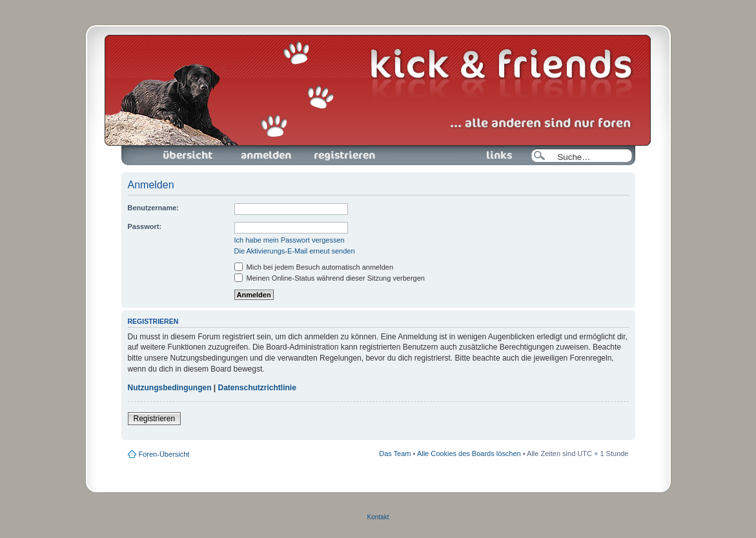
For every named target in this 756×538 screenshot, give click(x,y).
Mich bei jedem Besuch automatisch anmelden (314, 267)
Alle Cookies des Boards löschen (469, 453)
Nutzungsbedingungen (170, 388)
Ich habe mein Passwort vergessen (290, 240)
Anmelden (266, 155)
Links (494, 155)
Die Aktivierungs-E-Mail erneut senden (295, 251)
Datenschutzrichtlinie (257, 388)
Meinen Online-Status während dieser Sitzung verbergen (330, 278)
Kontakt (378, 517)
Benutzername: (153, 208)
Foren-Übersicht (189, 155)
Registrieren (343, 155)
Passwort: (145, 226)
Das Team (395, 453)
